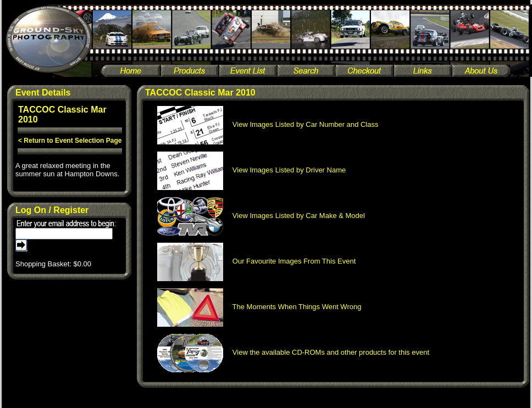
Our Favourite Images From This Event (257, 261)
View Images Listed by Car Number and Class (268, 124)
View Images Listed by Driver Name (252, 170)
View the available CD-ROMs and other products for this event (293, 352)
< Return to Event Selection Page (70, 141)
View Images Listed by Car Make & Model (261, 216)
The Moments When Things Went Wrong (259, 307)
